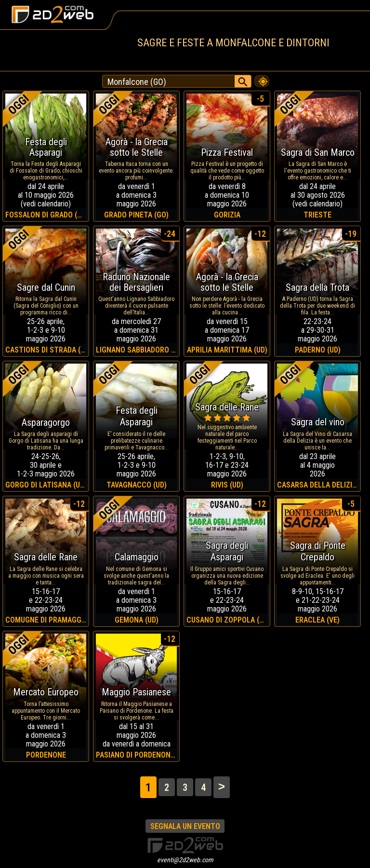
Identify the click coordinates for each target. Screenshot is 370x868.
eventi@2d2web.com (185, 860)
